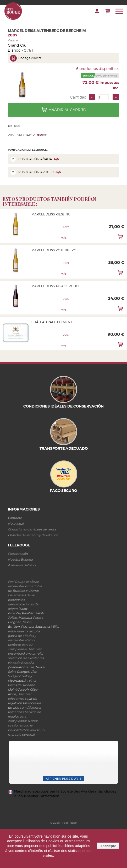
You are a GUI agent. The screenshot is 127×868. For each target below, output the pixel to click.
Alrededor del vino (22, 565)
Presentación (18, 554)
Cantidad (78, 97)
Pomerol (27, 626)
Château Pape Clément (52, 322)
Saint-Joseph (19, 689)
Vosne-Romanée (21, 667)
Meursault (15, 680)
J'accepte (108, 846)
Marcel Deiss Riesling (51, 214)
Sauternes (43, 626)
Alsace (13, 40)
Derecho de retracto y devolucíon (33, 535)
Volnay (27, 676)
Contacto (15, 518)
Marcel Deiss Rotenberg (54, 250)
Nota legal (16, 523)
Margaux (25, 618)
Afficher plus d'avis (64, 779)
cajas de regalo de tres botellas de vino (24, 703)
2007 (13, 35)
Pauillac (28, 613)
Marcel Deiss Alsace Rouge (56, 286)
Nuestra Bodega (20, 559)
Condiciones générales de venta (32, 529)
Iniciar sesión (97, 11)
